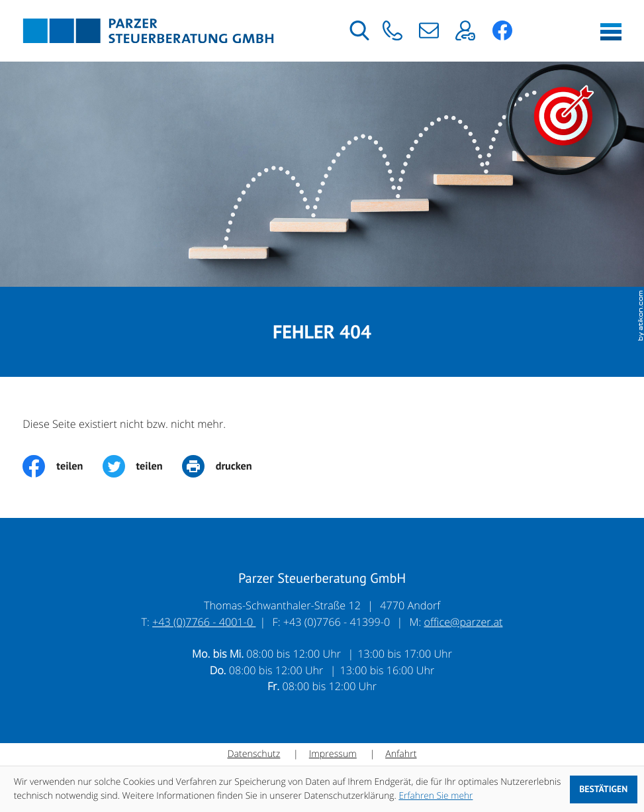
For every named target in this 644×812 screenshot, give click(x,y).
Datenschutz (253, 755)
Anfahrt (401, 755)
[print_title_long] (227, 467)
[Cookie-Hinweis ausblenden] (604, 789)
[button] (392, 30)
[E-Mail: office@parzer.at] (429, 30)
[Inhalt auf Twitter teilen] (142, 467)
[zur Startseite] (148, 31)
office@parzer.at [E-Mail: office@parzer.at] (464, 623)
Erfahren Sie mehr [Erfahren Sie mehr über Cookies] (436, 796)
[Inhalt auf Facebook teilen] (62, 467)
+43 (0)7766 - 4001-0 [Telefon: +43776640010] (204, 623)
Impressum (333, 755)
